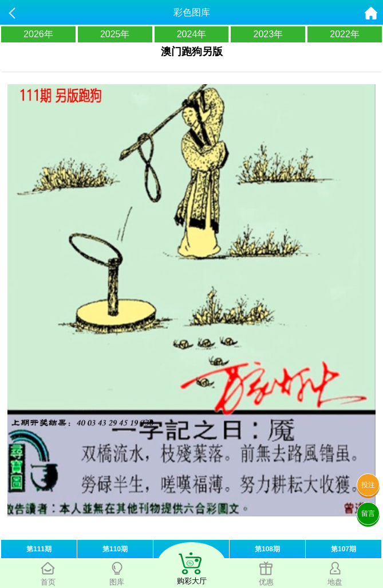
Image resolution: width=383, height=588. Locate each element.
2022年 (345, 34)
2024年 (192, 34)
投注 (368, 485)
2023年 (268, 34)
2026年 (38, 34)
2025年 (115, 34)
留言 (368, 513)
